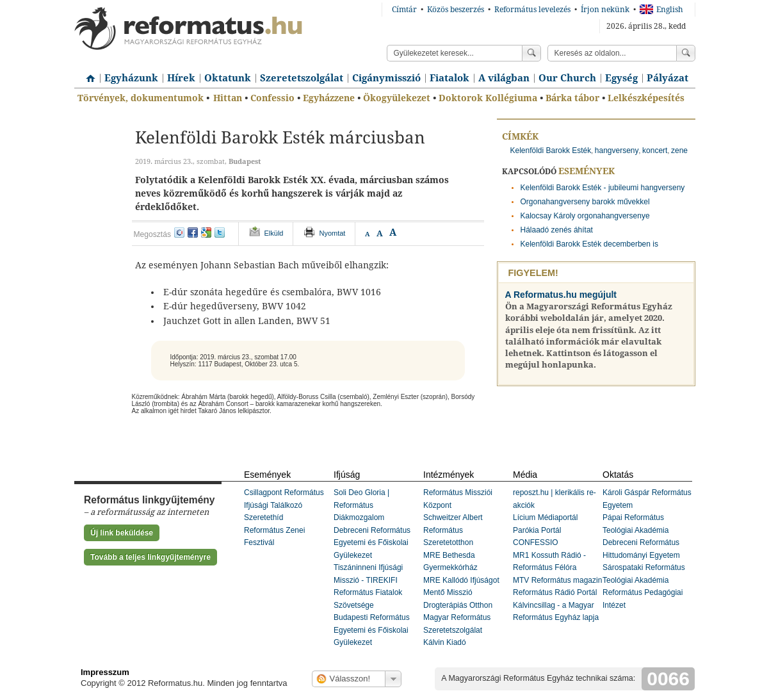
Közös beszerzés (456, 10)
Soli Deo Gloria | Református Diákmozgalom (361, 505)
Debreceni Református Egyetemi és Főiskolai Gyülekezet (372, 543)
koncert (655, 151)
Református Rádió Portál (555, 592)
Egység (621, 78)
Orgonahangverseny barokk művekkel (585, 202)
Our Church (567, 78)
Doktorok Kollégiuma (488, 98)
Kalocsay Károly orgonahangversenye (585, 216)
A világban (504, 78)
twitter (220, 232)
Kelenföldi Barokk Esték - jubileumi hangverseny (603, 188)
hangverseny (617, 151)
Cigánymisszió (386, 78)
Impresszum (105, 672)
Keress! (686, 53)
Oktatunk (228, 78)
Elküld (274, 233)
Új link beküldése (122, 533)
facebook (193, 232)
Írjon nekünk (605, 10)
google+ (206, 232)
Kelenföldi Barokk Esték (551, 151)
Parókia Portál (537, 530)
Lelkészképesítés (646, 98)
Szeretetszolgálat (302, 78)
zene (679, 151)
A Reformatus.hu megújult (561, 295)
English (661, 10)
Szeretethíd (263, 517)
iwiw (179, 232)
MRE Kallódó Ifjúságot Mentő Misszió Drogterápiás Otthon (461, 593)
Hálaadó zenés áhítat (557, 230)
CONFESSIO (536, 542)
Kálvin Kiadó (445, 642)
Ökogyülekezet (397, 98)
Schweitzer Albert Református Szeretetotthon (453, 530)
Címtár (404, 10)
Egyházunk (131, 78)
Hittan (228, 98)
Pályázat (668, 78)
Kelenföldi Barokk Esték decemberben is (589, 244)
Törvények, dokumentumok (141, 98)
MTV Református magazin (557, 580)
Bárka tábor (572, 98)
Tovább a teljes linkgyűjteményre (150, 557)
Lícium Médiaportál (545, 517)
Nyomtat (332, 233)
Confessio (272, 98)
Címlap (87, 74)
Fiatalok (449, 78)
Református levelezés (532, 10)
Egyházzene (329, 98)
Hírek (181, 78)
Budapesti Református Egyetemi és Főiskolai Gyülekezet (372, 630)
